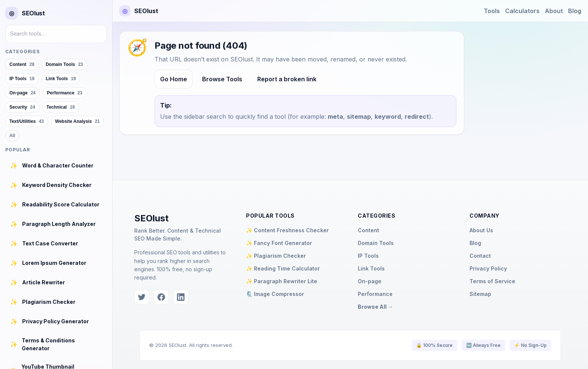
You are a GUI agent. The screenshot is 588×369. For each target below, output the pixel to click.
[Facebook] (161, 297)
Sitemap (480, 294)
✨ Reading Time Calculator (283, 268)
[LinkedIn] (181, 297)
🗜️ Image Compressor (275, 294)
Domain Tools (376, 243)
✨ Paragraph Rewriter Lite (282, 281)
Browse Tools (222, 79)
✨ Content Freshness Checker (287, 230)
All (12, 136)
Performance (375, 294)
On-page (370, 281)
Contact (480, 256)
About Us (481, 230)
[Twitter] (142, 297)
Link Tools (371, 268)
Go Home (174, 79)
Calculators (522, 11)
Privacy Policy (488, 268)
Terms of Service (492, 281)
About (554, 11)
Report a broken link (287, 79)
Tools (492, 11)
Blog (575, 11)
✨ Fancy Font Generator (279, 243)
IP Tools (368, 256)
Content (368, 230)
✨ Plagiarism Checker (276, 256)
